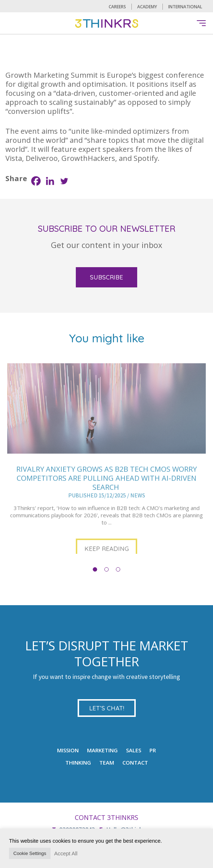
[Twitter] (64, 181)
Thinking (78, 762)
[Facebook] (36, 181)
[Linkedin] (50, 181)
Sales (134, 750)
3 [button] (118, 569)
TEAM (107, 762)
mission (68, 750)
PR (153, 750)
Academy (147, 7)
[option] (107, 482)
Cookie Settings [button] (30, 853)
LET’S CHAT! (107, 708)
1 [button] (95, 569)
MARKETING (102, 750)
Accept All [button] (66, 854)
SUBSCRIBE (107, 277)
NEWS (138, 515)
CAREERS (117, 7)
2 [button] (107, 569)
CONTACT (135, 762)
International (185, 7)
